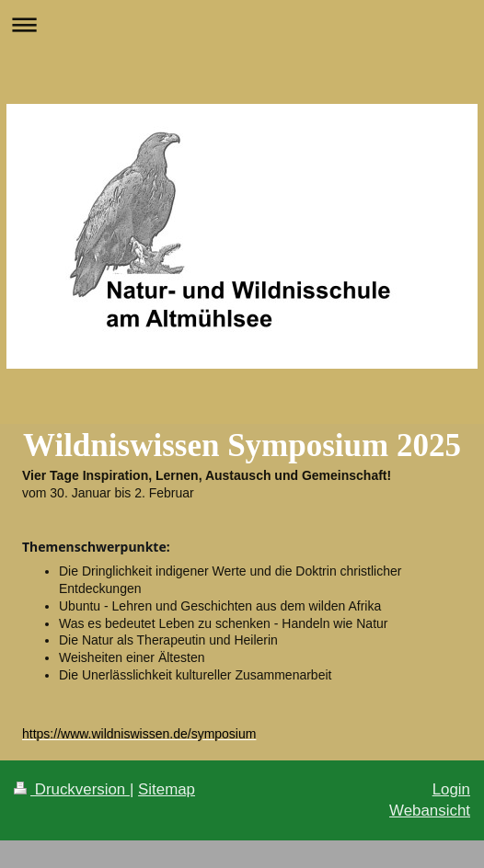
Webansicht (430, 811)
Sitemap (167, 789)
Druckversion (72, 789)
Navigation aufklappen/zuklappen (242, 24)
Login (451, 789)
